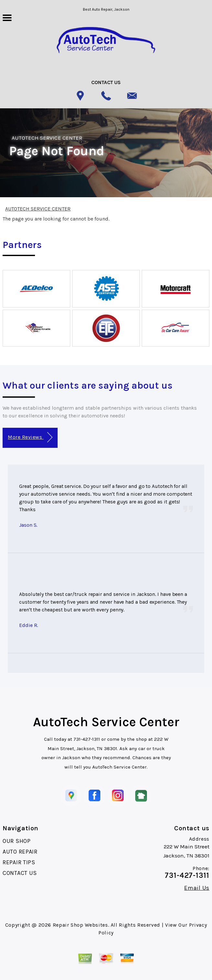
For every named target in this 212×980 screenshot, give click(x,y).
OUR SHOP (17, 841)
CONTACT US (20, 873)
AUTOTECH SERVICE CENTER (47, 138)
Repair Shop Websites (80, 925)
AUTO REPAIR (20, 852)
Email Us (197, 888)
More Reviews (30, 437)
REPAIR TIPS (19, 862)
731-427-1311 (87, 739)
